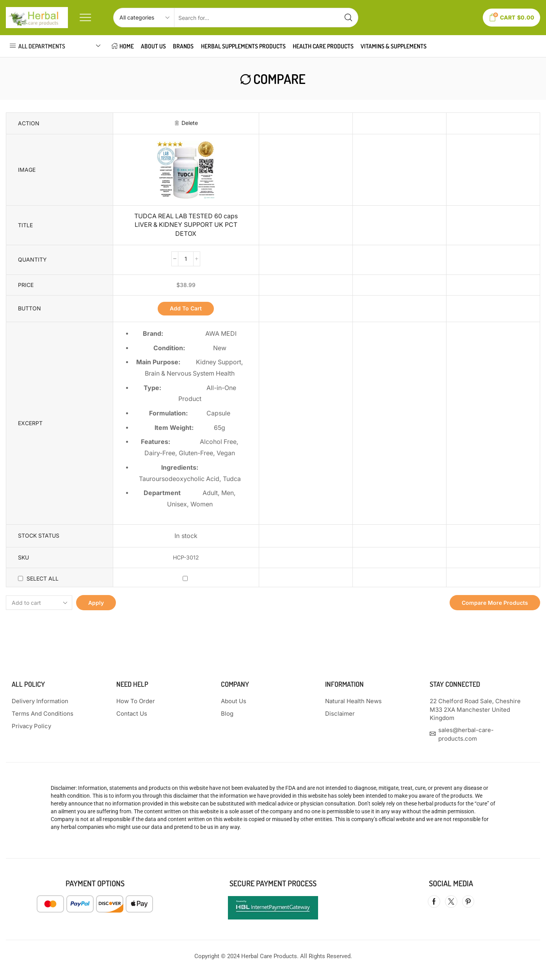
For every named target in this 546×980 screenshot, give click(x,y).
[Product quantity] (186, 259)
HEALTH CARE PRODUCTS (323, 46)
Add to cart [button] (186, 308)
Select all (43, 578)
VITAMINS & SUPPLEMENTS (394, 46)
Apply (96, 603)
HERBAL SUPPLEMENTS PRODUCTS (243, 46)
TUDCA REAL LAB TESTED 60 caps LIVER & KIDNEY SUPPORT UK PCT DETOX (186, 225)
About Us (153, 46)
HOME (123, 46)
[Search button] (349, 18)
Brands (183, 46)
